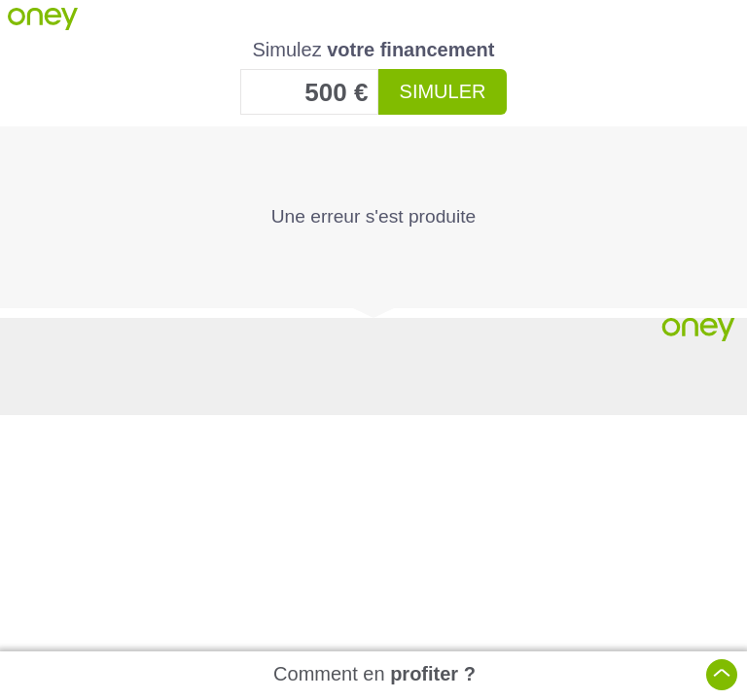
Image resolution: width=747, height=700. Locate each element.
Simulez (374, 50)
